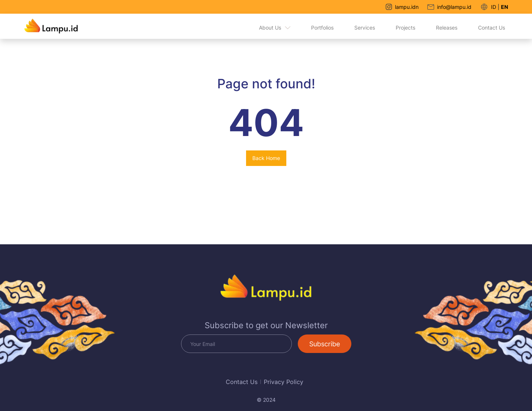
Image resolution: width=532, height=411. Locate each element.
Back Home (266, 158)
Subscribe (325, 344)
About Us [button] (275, 28)
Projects (405, 28)
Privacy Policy (284, 382)
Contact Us (492, 28)
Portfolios (322, 28)
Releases (447, 28)
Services (365, 28)
